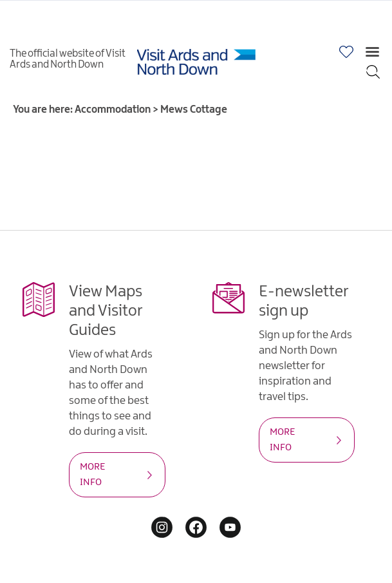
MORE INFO (92, 475)
